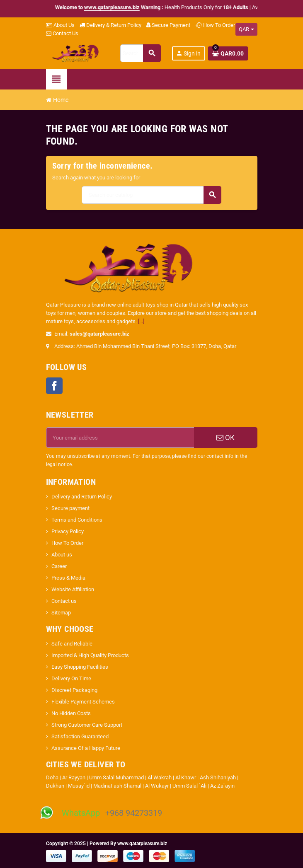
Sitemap (61, 613)
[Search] (140, 53)
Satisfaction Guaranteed (80, 736)
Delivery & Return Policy (110, 25)
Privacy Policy (68, 531)
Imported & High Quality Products (90, 655)
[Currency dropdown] (246, 29)
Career (59, 566)
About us (62, 555)
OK (225, 438)
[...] (141, 321)
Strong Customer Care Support (87, 725)
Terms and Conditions (77, 520)
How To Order (215, 25)
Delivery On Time (71, 678)
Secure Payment (168, 25)
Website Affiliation (73, 589)
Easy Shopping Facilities (80, 667)
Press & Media (68, 578)
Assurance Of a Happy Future (86, 748)
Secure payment (70, 508)
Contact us (64, 601)
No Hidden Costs (71, 713)
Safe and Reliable (72, 644)
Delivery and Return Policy (82, 497)
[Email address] (120, 438)
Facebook (54, 386)
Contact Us (62, 33)
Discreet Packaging (74, 690)
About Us (60, 25)
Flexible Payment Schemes (83, 702)
